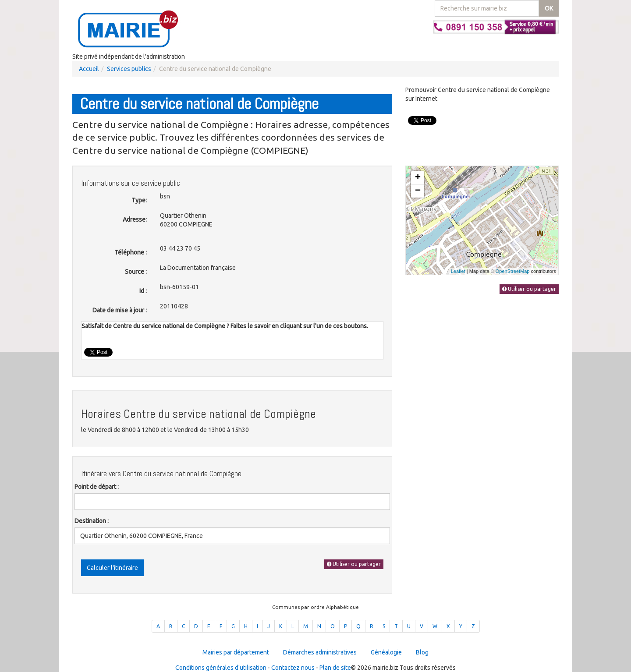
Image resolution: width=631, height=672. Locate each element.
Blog (422, 652)
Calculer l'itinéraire (112, 568)
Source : (136, 272)
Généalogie (386, 652)
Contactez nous (293, 668)
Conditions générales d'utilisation (221, 668)
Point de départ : (97, 487)
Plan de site (335, 668)
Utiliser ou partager (354, 564)
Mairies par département (236, 652)
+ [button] (418, 178)
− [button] (418, 191)
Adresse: (135, 219)
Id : (143, 291)
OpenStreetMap (513, 271)
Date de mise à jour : (120, 310)
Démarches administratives (320, 652)
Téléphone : (131, 252)
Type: (139, 200)
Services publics (129, 69)
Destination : (92, 521)
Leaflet (458, 271)
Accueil (89, 69)
